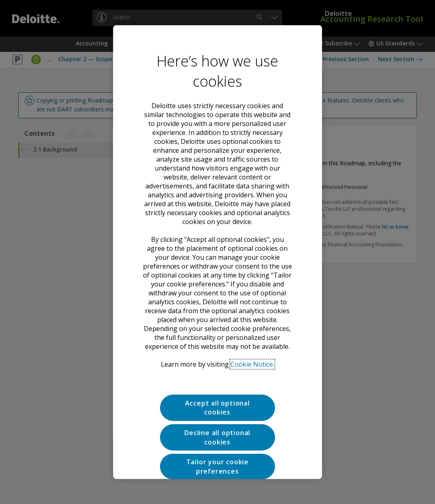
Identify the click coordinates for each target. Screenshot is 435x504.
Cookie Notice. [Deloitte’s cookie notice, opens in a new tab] (252, 338)
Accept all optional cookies (217, 381)
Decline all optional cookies (217, 411)
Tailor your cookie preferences (217, 440)
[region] (217, 252)
